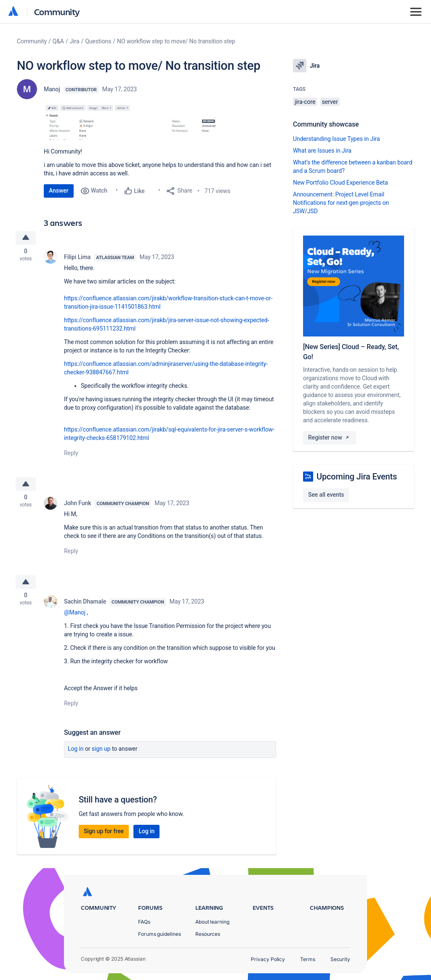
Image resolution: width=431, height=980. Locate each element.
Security (340, 959)
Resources (208, 934)
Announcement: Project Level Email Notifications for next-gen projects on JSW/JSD (341, 203)
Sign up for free (104, 834)
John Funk (77, 506)
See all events (326, 495)
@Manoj (75, 616)
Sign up (101, 752)
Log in (76, 752)
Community (57, 12)
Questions (98, 41)
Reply (71, 454)
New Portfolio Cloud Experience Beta (341, 183)
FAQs (144, 922)
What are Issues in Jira (322, 151)
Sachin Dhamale (85, 605)
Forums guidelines (160, 934)
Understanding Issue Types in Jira (337, 139)
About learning (212, 922)
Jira (75, 41)
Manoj (52, 89)
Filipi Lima (77, 258)
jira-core (305, 102)
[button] (160, 121)
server (330, 102)
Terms (308, 959)
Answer (59, 191)
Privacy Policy (268, 959)
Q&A (58, 41)
